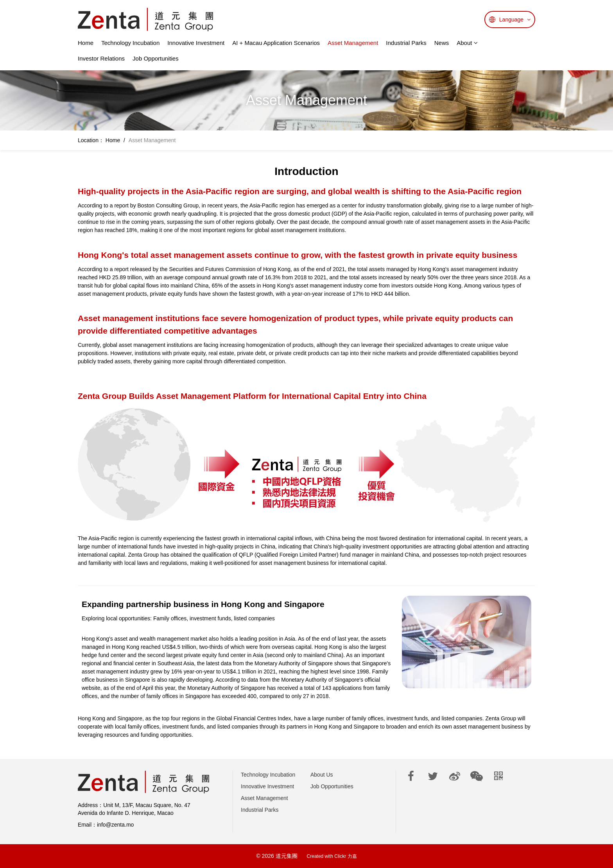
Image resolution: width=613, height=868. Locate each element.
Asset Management (353, 43)
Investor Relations (101, 58)
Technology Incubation (130, 43)
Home (86, 43)
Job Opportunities (156, 58)
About (467, 43)
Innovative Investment (196, 43)
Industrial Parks (406, 43)
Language (515, 20)
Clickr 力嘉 (345, 856)
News (442, 43)
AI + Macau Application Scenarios (276, 43)
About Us (322, 775)
